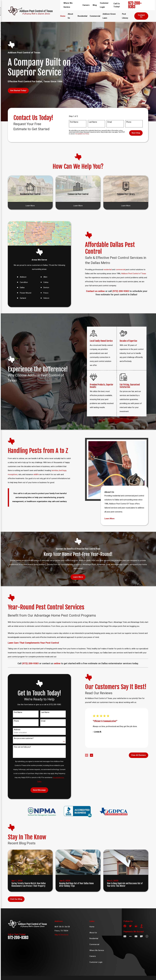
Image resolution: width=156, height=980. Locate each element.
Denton (44, 288)
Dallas (19, 288)
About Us (93, 933)
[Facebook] (125, 926)
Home (92, 927)
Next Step (136, 133)
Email (110, 122)
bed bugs (60, 470)
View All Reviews (136, 755)
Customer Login (96, 962)
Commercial (94, 944)
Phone (129, 122)
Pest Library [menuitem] (125, 16)
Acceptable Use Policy (82, 134)
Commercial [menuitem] (95, 16)
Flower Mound (23, 293)
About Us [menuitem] (70, 16)
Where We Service (97, 950)
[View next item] (89, 755)
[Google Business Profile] (136, 926)
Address (14, 730)
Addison (20, 277)
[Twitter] (130, 926)
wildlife (34, 474)
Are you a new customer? (21, 738)
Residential (94, 938)
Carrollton (21, 282)
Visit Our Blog (16, 899)
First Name (74, 122)
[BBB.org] (141, 926)
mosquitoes (10, 474)
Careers (86, 5)
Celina (43, 282)
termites (52, 470)
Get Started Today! (18, 90)
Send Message (37, 790)
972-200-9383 (135, 5)
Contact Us (141, 16)
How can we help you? (20, 747)
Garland (20, 298)
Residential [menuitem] (82, 16)
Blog (95, 5)
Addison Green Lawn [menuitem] (109, 16)
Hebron (44, 298)
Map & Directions (61, 935)
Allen (43, 277)
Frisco (43, 293)
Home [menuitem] (63, 16)
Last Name (93, 122)
